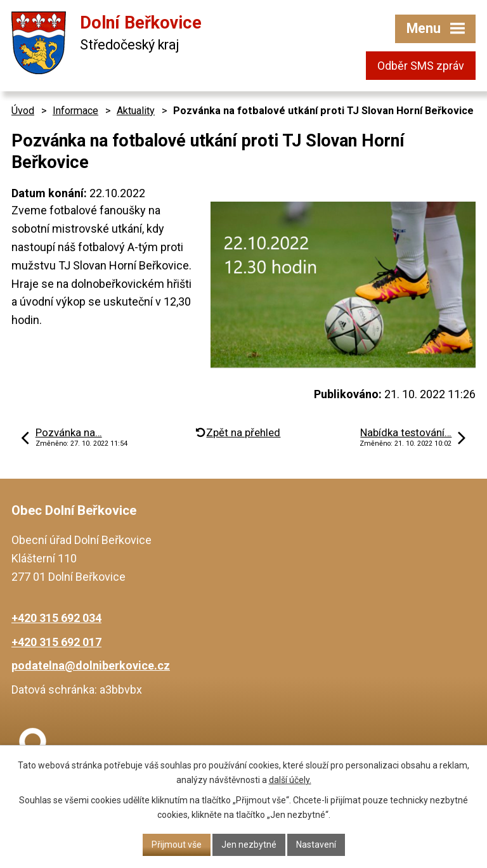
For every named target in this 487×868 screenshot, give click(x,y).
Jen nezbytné (249, 845)
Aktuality (136, 111)
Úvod (23, 111)
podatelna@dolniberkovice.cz (91, 665)
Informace (75, 111)
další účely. (290, 780)
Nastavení (316, 845)
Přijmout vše (177, 845)
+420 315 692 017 (56, 642)
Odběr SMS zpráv (421, 66)
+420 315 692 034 (56, 618)
